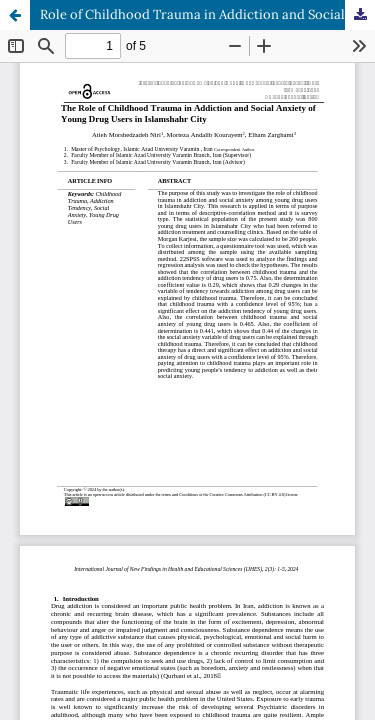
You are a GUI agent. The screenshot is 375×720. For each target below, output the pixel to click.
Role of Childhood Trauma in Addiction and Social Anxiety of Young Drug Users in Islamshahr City (207, 14)
